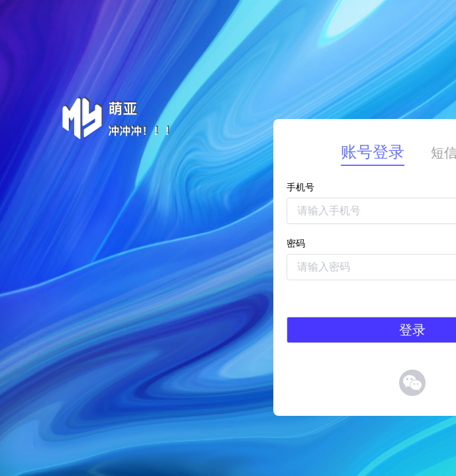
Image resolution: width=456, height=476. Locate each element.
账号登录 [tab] (373, 152)
